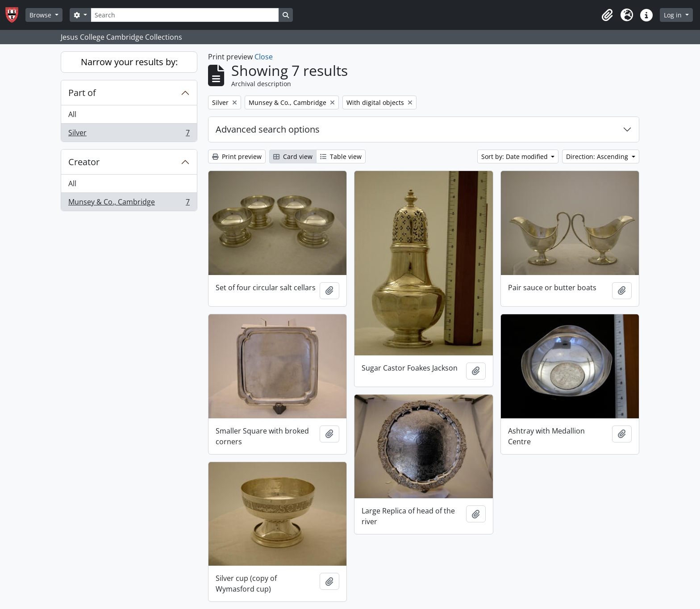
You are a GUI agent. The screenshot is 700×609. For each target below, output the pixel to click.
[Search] (185, 15)
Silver (129, 134)
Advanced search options (268, 129)
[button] (607, 15)
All (72, 114)
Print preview (237, 156)
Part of (82, 93)
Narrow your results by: (129, 62)
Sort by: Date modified (515, 156)
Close (264, 57)
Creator (84, 162)
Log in (674, 15)
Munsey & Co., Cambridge (129, 204)
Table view (341, 156)
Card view (293, 156)
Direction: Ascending (598, 156)
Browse (41, 15)
